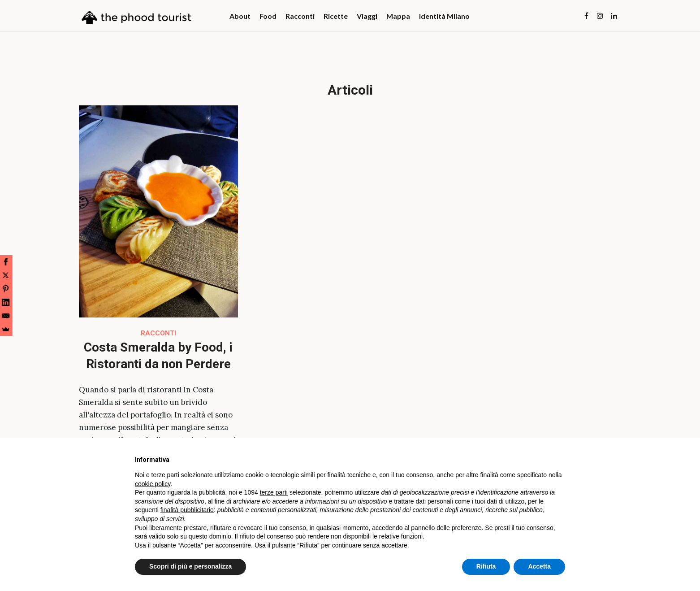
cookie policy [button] (153, 484)
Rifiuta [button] (486, 566)
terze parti (274, 492)
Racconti (158, 333)
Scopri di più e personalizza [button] (190, 566)
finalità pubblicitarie (187, 510)
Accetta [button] (539, 566)
